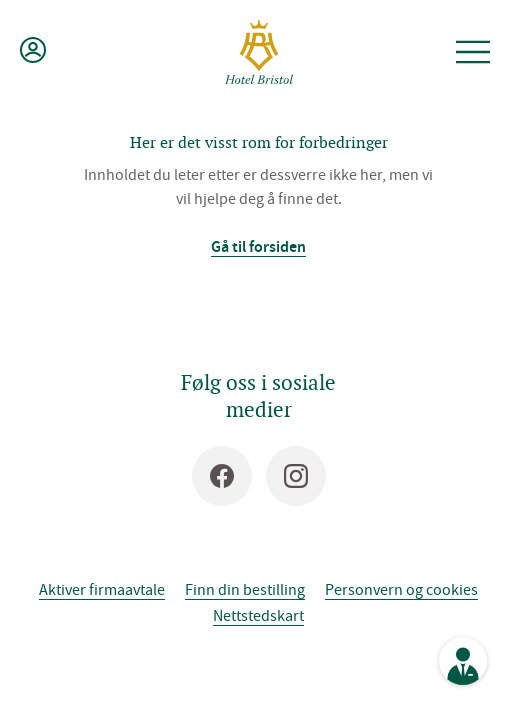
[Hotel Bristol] (259, 52)
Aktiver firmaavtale (102, 589)
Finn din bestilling (245, 589)
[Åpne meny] (473, 52)
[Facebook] (222, 476)
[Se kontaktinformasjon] (463, 661)
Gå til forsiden (258, 246)
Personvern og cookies (401, 589)
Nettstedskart (258, 615)
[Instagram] (296, 476)
